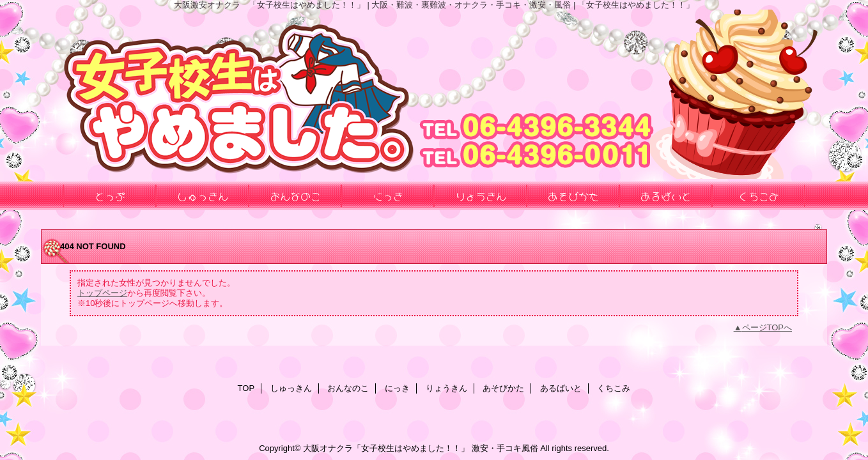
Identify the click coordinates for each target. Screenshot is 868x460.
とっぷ (110, 195)
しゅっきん (291, 388)
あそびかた (503, 388)
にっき (397, 388)
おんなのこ (348, 388)
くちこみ (614, 388)
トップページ (102, 293)
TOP (246, 388)
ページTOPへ (767, 327)
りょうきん (446, 388)
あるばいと (561, 388)
